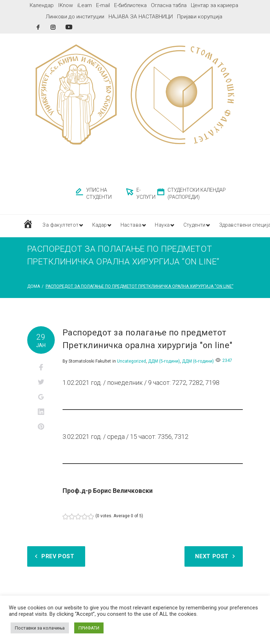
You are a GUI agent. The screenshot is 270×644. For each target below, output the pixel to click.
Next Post (212, 556)
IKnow (66, 5)
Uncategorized (131, 361)
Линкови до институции (75, 17)
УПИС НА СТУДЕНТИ (99, 193)
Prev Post (58, 556)
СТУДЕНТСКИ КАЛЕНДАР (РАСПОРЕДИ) (197, 193)
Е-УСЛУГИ (146, 193)
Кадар (102, 226)
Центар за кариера (215, 5)
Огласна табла (169, 5)
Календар (42, 5)
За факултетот (61, 226)
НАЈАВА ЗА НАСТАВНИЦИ (141, 17)
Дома (34, 286)
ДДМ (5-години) (164, 361)
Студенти (203, 226)
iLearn (85, 5)
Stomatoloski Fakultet (90, 361)
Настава (136, 226)
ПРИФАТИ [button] (89, 628)
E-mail (103, 5)
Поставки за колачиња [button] (40, 628)
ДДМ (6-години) (198, 361)
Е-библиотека (130, 5)
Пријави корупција (200, 17)
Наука (169, 226)
